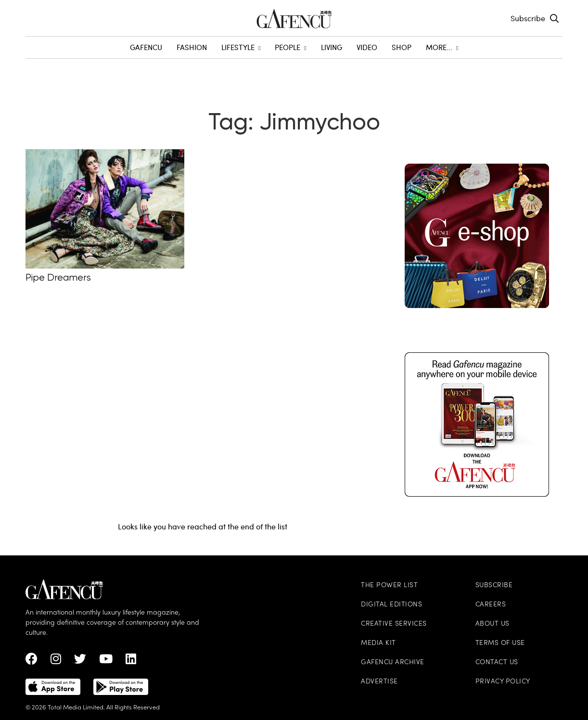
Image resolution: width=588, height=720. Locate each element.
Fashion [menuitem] (192, 47)
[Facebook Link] (32, 661)
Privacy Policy (503, 682)
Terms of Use (500, 643)
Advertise (379, 682)
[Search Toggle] (554, 18)
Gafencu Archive (393, 662)
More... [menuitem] (442, 47)
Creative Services (394, 624)
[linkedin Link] (131, 661)
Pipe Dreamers (58, 278)
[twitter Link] (80, 661)
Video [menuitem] (367, 47)
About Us (492, 624)
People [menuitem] (290, 47)
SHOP (402, 47)
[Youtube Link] (106, 661)
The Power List (389, 585)
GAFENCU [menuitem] (146, 47)
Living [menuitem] (332, 47)
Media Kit (378, 643)
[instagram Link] (56, 661)
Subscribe (528, 18)
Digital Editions (391, 605)
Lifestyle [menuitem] (241, 47)
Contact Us (497, 662)
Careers (491, 605)
